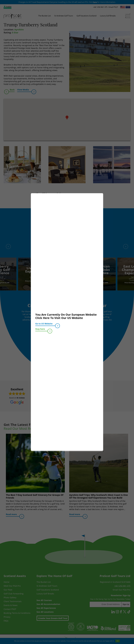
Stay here (41, 329)
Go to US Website (45, 324)
